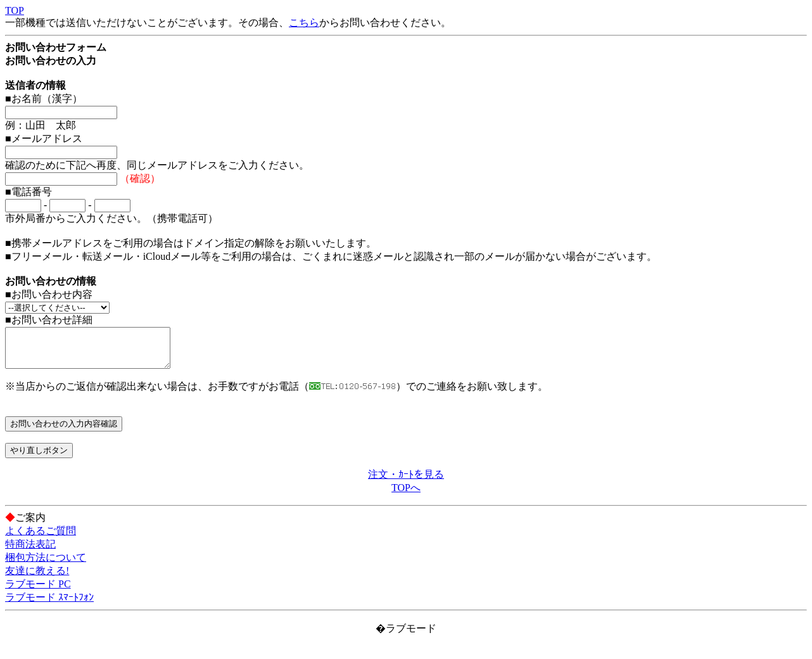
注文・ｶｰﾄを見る (406, 482)
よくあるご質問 (41, 538)
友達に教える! (37, 578)
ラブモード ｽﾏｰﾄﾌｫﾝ (49, 605)
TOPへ (406, 495)
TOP (15, 10)
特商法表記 (30, 552)
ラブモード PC (38, 592)
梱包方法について (46, 565)
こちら (304, 22)
